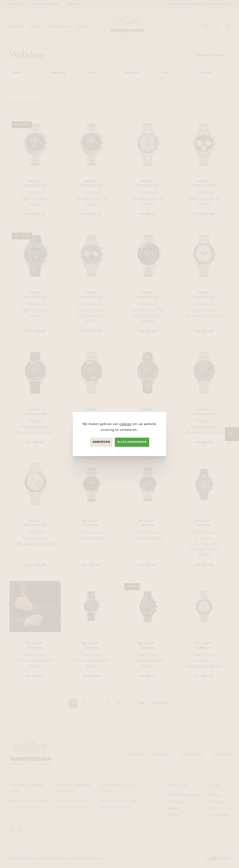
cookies (125, 424)
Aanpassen (101, 442)
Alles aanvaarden (132, 442)
